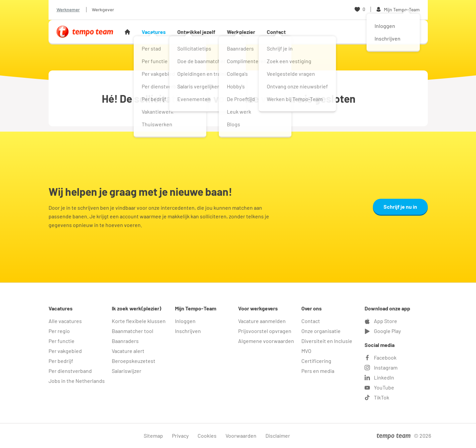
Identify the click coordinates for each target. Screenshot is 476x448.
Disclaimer (278, 436)
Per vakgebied (65, 351)
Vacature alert (128, 351)
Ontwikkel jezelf (196, 32)
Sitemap (153, 436)
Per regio (59, 331)
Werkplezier (241, 32)
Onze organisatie (321, 331)
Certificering (316, 361)
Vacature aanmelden (262, 321)
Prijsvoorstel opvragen (265, 331)
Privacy (180, 436)
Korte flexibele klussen (139, 321)
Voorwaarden (241, 436)
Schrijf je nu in (400, 207)
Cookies (207, 436)
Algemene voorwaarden (266, 341)
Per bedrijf (61, 361)
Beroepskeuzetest (134, 361)
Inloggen (185, 321)
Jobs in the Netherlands (77, 381)
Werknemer (68, 9)
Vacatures (154, 32)
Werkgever (103, 9)
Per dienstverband (70, 371)
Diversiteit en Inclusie (327, 341)
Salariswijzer (127, 371)
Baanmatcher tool (133, 331)
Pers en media (318, 371)
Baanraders (125, 341)
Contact (276, 32)
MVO (306, 351)
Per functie (62, 341)
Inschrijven (188, 331)
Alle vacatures (65, 321)
